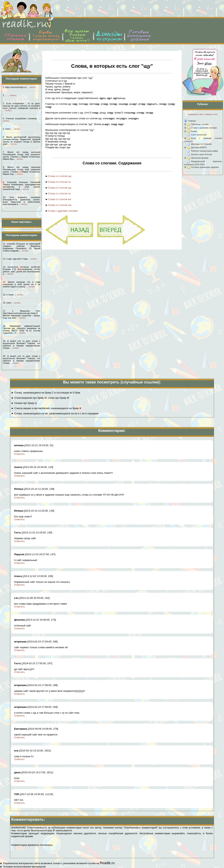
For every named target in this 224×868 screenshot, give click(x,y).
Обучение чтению (200, 124)
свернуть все (211, 114)
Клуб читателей (199, 135)
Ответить (19, 454)
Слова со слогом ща (60, 176)
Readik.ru (107, 863)
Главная (192, 121)
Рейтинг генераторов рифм (204, 151)
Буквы (194, 131)
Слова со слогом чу (59, 193)
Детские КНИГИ (199, 147)
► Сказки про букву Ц (24, 403)
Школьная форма (200, 158)
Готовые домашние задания (205, 167)
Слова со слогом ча (59, 182)
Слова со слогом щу (60, 188)
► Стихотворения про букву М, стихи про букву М (40, 398)
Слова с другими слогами (63, 211)
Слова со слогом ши (60, 205)
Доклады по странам (201, 144)
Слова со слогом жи (59, 199)
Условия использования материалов (24, 867)
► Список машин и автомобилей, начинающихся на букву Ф (46, 408)
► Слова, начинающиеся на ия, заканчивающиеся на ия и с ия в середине (55, 413)
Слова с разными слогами (204, 128)
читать (33, 87)
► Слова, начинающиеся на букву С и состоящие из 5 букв (46, 393)
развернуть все (195, 114)
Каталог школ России (201, 154)
